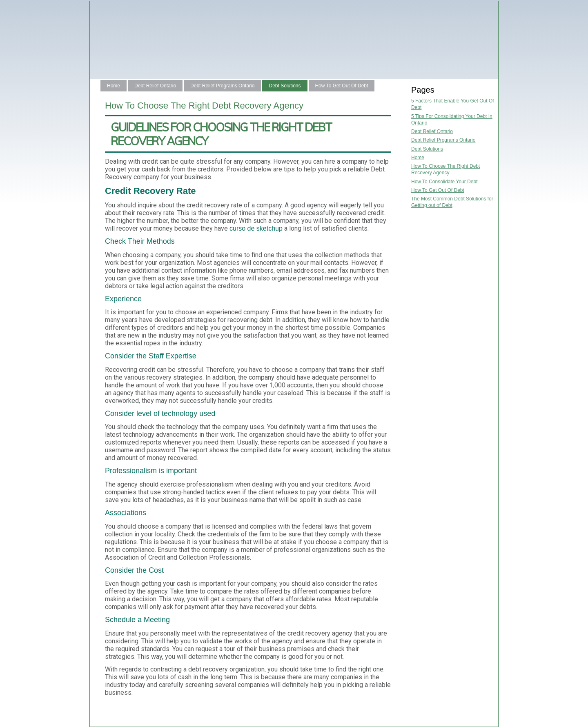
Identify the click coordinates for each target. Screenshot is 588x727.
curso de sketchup (256, 228)
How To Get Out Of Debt (342, 86)
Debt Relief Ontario (155, 86)
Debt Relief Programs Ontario (222, 86)
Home (114, 86)
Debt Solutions (285, 86)
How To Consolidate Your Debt (444, 182)
